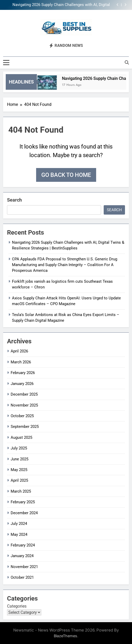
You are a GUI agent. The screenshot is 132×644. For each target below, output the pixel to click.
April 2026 (19, 351)
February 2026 (23, 372)
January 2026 (22, 383)
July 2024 (19, 523)
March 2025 (21, 491)
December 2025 (24, 394)
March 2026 (21, 362)
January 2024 (22, 556)
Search (14, 199)
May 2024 (19, 534)
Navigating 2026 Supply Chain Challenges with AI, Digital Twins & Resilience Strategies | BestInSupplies (61, 5)
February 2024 (23, 545)
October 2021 (22, 577)
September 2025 (25, 426)
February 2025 (23, 502)
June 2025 (19, 459)
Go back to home (66, 174)
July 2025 (19, 448)
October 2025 (22, 415)
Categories (17, 606)
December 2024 (24, 512)
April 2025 (19, 480)
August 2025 (21, 437)
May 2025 (19, 469)
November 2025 (24, 405)
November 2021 (24, 566)
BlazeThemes (65, 636)
